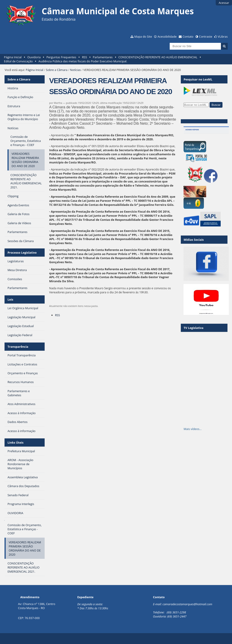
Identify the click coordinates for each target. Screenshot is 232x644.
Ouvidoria (34, 57)
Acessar (224, 3)
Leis (10, 299)
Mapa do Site (143, 36)
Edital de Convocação (18, 61)
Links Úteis (15, 442)
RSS (85, 57)
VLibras (223, 36)
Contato (188, 36)
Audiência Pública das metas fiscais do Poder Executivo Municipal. (83, 61)
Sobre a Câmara (57, 70)
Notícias (75, 70)
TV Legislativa (193, 328)
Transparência (18, 347)
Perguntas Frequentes (61, 57)
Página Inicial (13, 57)
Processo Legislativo (22, 253)
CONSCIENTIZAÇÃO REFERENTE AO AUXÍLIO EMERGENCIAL (158, 57)
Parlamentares (103, 57)
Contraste (205, 36)
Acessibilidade (167, 36)
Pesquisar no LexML (198, 79)
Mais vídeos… (193, 429)
